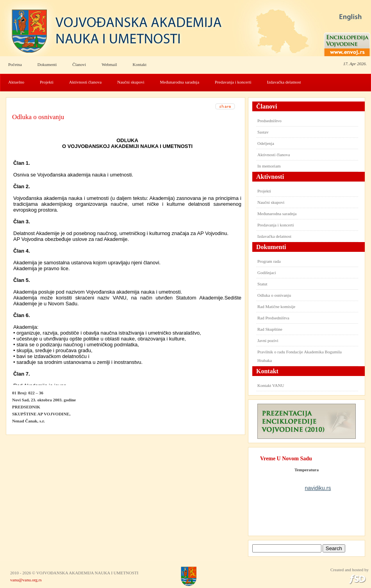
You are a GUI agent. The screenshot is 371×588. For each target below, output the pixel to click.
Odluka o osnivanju (38, 117)
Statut (262, 284)
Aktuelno (16, 82)
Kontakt (140, 64)
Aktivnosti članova (85, 82)
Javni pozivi (268, 340)
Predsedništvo (269, 121)
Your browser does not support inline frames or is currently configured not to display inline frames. (128, 258)
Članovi (79, 64)
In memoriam (269, 166)
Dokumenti (47, 64)
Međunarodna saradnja (180, 82)
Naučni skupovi (131, 82)
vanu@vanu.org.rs (26, 580)
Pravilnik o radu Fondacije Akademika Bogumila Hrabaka (300, 356)
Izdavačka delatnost (284, 82)
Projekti (47, 82)
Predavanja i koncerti (233, 82)
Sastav (263, 132)
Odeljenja (266, 143)
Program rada (269, 261)
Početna (15, 64)
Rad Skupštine (270, 329)
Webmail (109, 64)
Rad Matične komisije (276, 306)
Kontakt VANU (271, 385)
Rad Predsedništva (273, 318)
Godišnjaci (267, 273)
